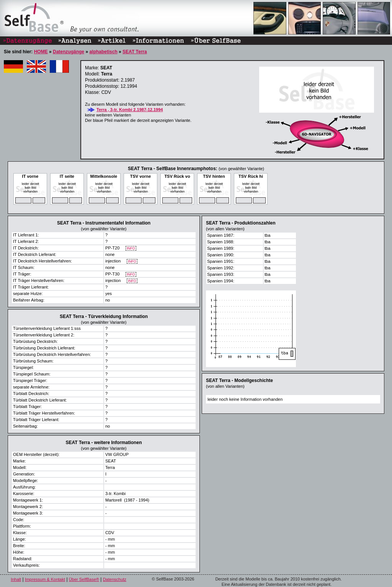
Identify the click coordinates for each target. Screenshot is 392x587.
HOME (41, 52)
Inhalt (16, 579)
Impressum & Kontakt (45, 579)
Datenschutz (115, 579)
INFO (131, 248)
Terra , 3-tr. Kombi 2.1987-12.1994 (130, 110)
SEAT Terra (135, 52)
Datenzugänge (69, 52)
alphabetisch (103, 52)
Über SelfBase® (84, 579)
